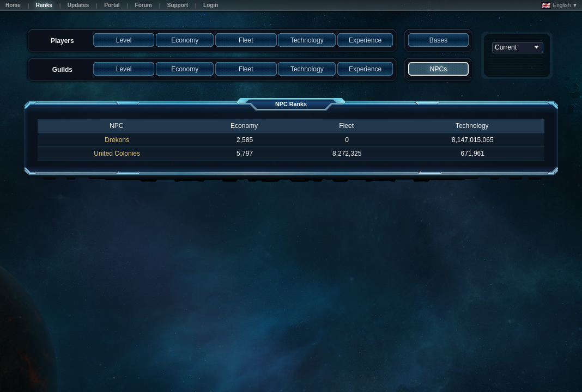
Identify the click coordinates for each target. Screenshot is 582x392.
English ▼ (559, 5)
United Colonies (117, 154)
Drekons (117, 140)
